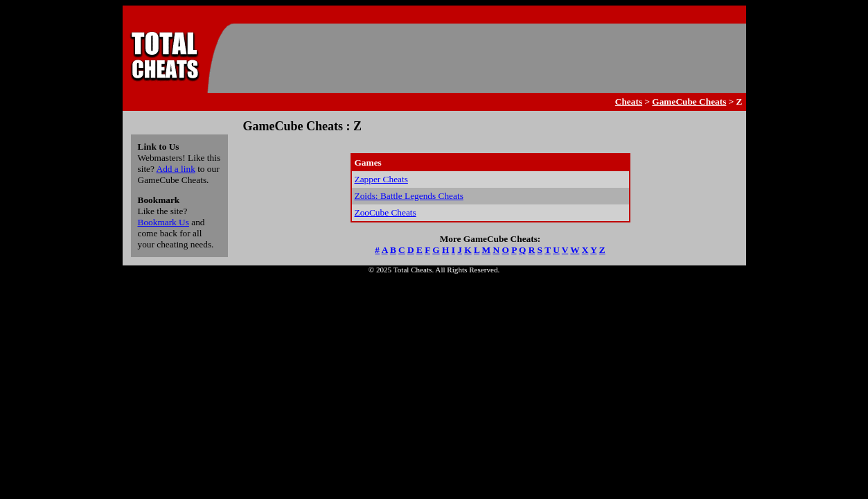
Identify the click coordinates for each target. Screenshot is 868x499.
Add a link (176, 169)
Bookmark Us (163, 222)
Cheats (629, 102)
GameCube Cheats (689, 102)
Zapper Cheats (381, 179)
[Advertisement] (487, 58)
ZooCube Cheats (386, 212)
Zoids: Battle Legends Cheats (409, 196)
